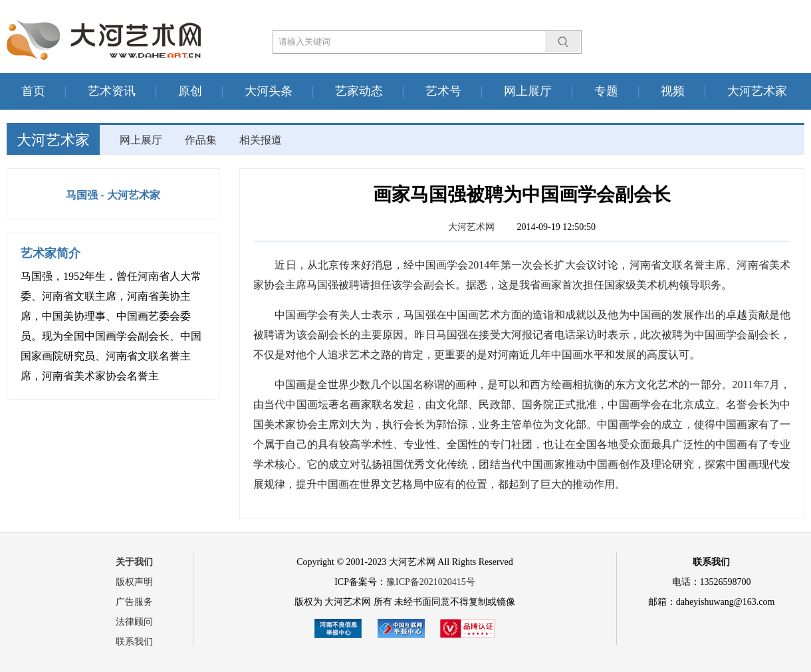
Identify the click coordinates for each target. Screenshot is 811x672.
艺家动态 (359, 91)
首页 (33, 91)
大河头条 (269, 91)
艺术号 (443, 91)
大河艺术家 (757, 91)
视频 (673, 91)
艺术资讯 (112, 91)
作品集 (201, 140)
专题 (606, 91)
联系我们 (134, 642)
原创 (190, 91)
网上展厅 (528, 91)
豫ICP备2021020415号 (431, 582)
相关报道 (261, 140)
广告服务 (134, 602)
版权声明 (134, 582)
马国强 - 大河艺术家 (113, 195)
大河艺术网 (471, 227)
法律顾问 (134, 622)
